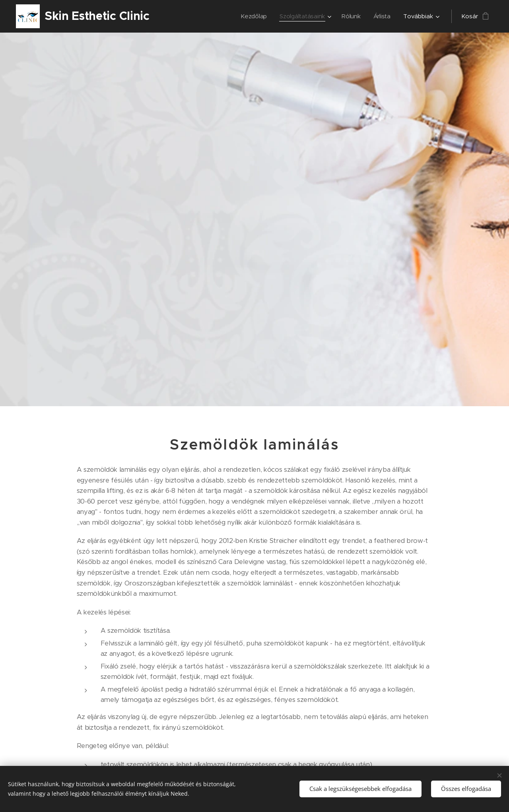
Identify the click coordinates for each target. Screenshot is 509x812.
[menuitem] (253, 16)
